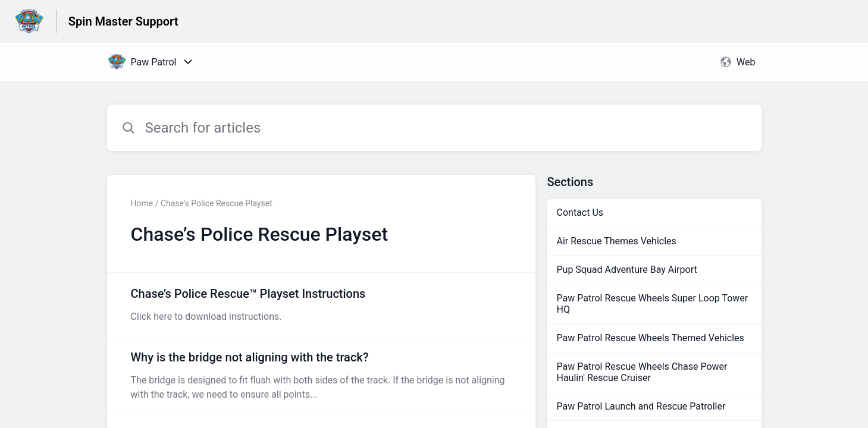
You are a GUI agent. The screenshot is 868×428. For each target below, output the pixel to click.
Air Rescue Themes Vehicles (617, 241)
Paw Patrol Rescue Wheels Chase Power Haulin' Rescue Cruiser (642, 372)
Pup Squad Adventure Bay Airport (627, 270)
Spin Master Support (123, 21)
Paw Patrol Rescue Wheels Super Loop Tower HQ (653, 304)
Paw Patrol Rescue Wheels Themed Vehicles (651, 338)
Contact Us (580, 213)
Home (142, 203)
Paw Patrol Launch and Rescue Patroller (641, 406)
